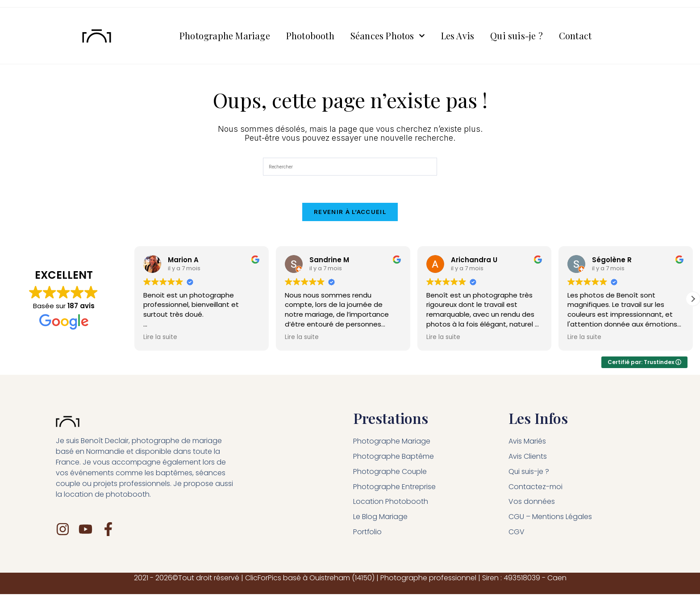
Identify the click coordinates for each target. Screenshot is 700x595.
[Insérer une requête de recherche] (350, 168)
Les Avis (458, 36)
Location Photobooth (391, 502)
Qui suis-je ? (517, 36)
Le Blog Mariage (380, 517)
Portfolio (368, 533)
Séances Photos (388, 36)
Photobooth (310, 36)
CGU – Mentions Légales (550, 517)
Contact (575, 36)
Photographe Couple (390, 472)
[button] (693, 299)
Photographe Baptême (394, 457)
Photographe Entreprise (394, 487)
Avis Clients (528, 457)
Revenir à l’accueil (350, 213)
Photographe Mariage (225, 36)
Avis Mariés (527, 442)
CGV (517, 533)
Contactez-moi (535, 487)
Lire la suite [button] (160, 338)
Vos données (532, 502)
